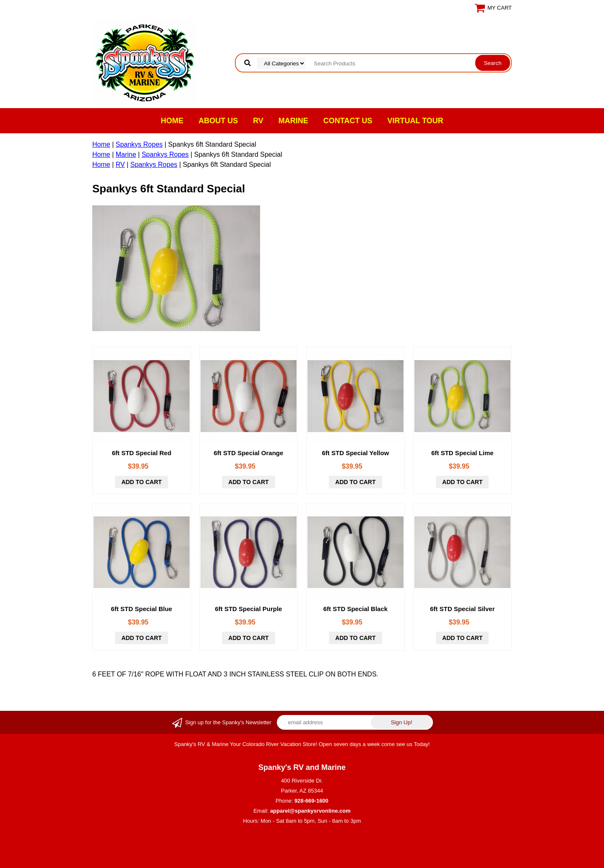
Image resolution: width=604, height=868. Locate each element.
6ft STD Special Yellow (356, 453)
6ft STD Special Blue (142, 609)
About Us (218, 121)
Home (172, 121)
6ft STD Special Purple (248, 609)
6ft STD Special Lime (462, 453)
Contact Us (348, 121)
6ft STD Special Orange (249, 453)
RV (258, 121)
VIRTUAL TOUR (415, 121)
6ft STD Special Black (355, 609)
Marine (293, 121)
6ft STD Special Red (142, 453)
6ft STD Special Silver (462, 609)
